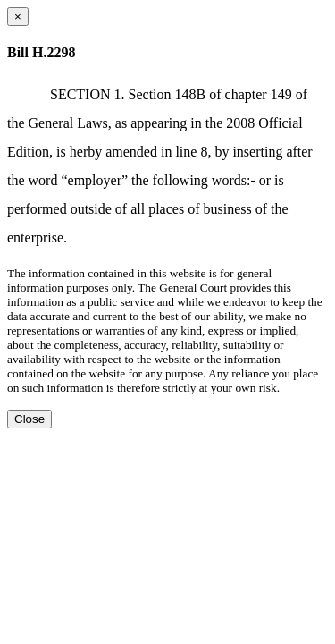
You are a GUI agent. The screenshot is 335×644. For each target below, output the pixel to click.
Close (29, 419)
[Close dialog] (18, 17)
